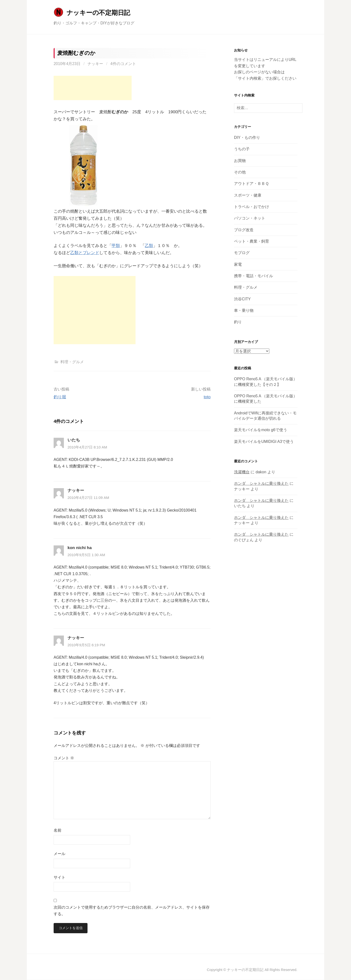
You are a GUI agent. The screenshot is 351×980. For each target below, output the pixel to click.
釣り (238, 322)
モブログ (242, 253)
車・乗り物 (244, 310)
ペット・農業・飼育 (252, 241)
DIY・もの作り (247, 138)
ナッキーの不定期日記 (98, 13)
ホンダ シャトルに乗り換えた (261, 483)
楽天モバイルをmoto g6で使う (261, 430)
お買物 (240, 161)
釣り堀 (60, 397)
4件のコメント (123, 64)
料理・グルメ (72, 362)
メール (59, 854)
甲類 (116, 246)
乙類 (149, 246)
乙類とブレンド (85, 253)
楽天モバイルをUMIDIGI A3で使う (264, 442)
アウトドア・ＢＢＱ (251, 184)
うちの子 (242, 149)
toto (207, 397)
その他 (240, 172)
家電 (238, 264)
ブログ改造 (244, 230)
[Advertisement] (93, 88)
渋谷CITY (242, 299)
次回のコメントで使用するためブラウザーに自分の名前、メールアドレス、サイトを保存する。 (132, 911)
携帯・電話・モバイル (253, 276)
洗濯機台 (242, 472)
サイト (59, 877)
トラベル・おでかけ (252, 207)
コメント (64, 758)
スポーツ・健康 (248, 195)
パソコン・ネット (250, 218)
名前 (58, 830)
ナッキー (95, 64)
